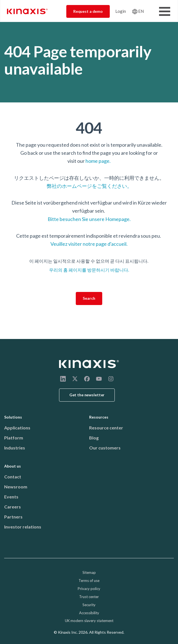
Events (11, 497)
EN (141, 11)
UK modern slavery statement (89, 621)
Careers (13, 507)
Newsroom (16, 487)
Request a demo (88, 11)
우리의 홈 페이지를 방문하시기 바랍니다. (89, 270)
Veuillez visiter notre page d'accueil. (89, 244)
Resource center (106, 428)
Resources (99, 417)
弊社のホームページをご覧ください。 (89, 186)
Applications (17, 428)
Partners (13, 517)
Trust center (89, 597)
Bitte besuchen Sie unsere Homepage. (89, 219)
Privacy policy (89, 589)
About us (13, 466)
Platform (14, 438)
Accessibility (89, 613)
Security (89, 605)
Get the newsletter (87, 395)
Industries (15, 448)
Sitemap (89, 572)
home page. (98, 161)
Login (121, 11)
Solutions (13, 417)
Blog (94, 438)
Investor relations (23, 527)
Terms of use (89, 581)
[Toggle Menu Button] (165, 11)
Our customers (105, 448)
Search (89, 298)
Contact (13, 477)
